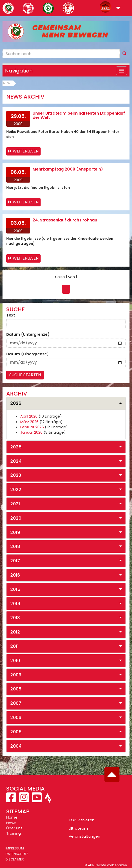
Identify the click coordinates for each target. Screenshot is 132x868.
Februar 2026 (32, 427)
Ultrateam (78, 828)
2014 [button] (15, 604)
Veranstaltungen (84, 836)
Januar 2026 (31, 432)
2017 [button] (15, 561)
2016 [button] (15, 575)
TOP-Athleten (82, 820)
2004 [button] (16, 746)
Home (12, 817)
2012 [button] (15, 632)
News (8, 83)
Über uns (14, 828)
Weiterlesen (26, 151)
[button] (118, 8)
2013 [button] (15, 618)
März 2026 (29, 422)
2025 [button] (16, 447)
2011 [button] (15, 646)
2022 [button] (16, 489)
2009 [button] (16, 675)
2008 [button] (16, 689)
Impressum (15, 848)
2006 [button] (16, 717)
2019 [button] (15, 532)
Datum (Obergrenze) (28, 354)
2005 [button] (16, 732)
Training (14, 833)
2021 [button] (15, 504)
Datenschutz (17, 854)
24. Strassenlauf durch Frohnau (65, 220)
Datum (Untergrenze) (28, 334)
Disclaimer (15, 859)
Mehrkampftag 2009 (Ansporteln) (68, 169)
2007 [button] (16, 703)
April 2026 (29, 416)
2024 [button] (16, 461)
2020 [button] (16, 518)
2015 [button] (15, 589)
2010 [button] (15, 660)
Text (11, 315)
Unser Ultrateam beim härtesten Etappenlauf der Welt (79, 115)
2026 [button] (16, 403)
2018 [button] (15, 546)
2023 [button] (16, 475)
